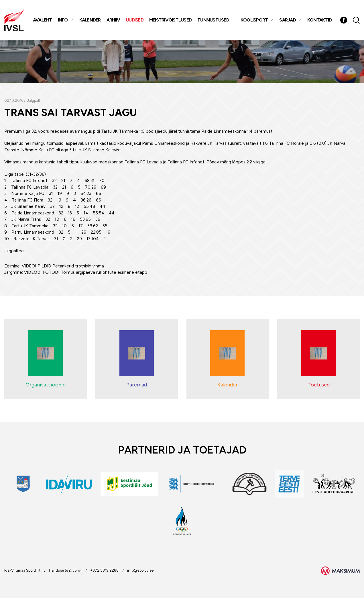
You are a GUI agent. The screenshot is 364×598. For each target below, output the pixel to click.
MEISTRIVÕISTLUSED (170, 20)
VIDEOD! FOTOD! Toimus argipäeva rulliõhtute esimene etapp (86, 272)
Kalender (90, 20)
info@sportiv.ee (140, 570)
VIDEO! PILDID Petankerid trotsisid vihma (63, 266)
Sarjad (288, 20)
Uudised (135, 20)
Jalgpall (33, 100)
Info (63, 20)
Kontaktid (319, 20)
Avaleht (43, 20)
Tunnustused (213, 20)
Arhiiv (113, 20)
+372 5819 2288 (104, 570)
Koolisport (254, 20)
